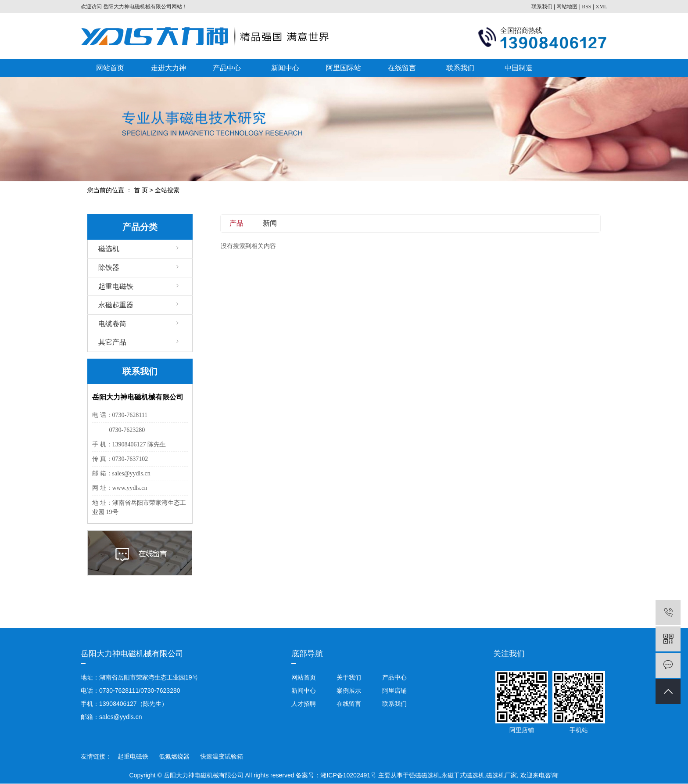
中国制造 (519, 68)
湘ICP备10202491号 (348, 775)
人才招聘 (304, 704)
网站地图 (567, 7)
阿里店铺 (394, 690)
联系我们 (542, 7)
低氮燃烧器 (175, 756)
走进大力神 (168, 68)
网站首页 (110, 68)
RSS (586, 7)
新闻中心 (285, 68)
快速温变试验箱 (222, 756)
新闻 (270, 223)
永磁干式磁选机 (463, 775)
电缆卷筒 (112, 324)
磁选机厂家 (502, 775)
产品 (236, 223)
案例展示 (349, 690)
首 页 (141, 190)
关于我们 (349, 677)
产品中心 (227, 68)
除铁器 (109, 268)
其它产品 (112, 342)
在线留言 (402, 68)
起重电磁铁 (116, 286)
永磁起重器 (116, 305)
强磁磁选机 (424, 775)
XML (601, 7)
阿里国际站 (344, 68)
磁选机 (109, 249)
